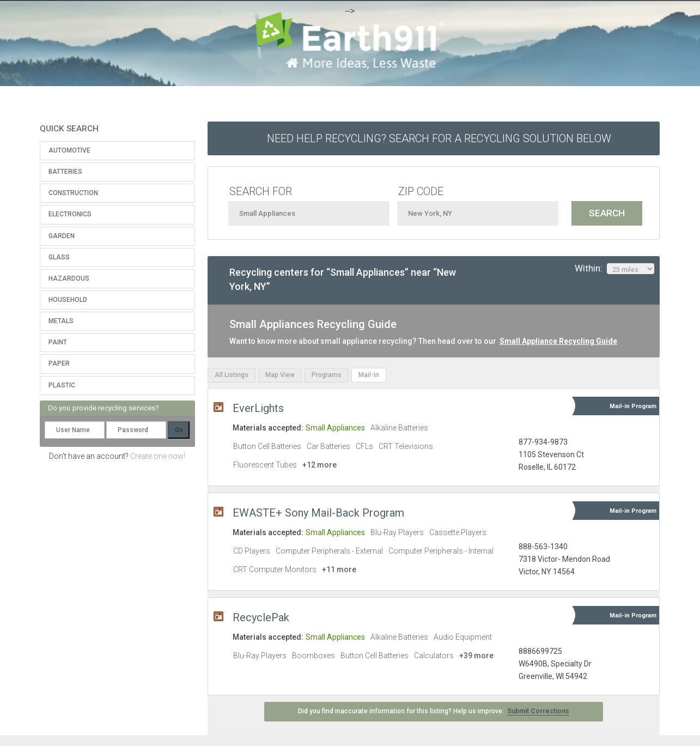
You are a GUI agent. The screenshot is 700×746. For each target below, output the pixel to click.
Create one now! (158, 456)
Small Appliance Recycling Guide (558, 341)
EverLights (258, 408)
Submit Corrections (538, 711)
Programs (327, 375)
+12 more (319, 465)
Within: (614, 269)
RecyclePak (261, 617)
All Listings (232, 375)
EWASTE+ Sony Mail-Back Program (318, 513)
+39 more (476, 656)
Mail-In (369, 375)
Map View (280, 375)
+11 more (339, 569)
